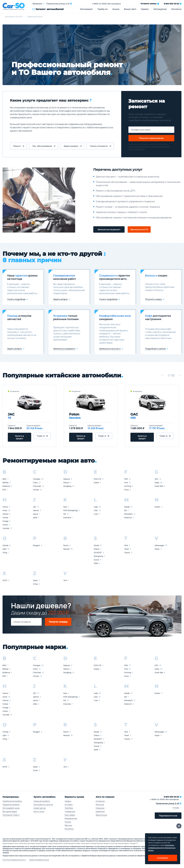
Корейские (100, 811)
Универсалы (70, 811)
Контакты (176, 9)
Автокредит (86, 9)
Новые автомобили (42, 801)
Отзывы (176, 808)
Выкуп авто (130, 9)
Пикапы (68, 822)
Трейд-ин (103, 9)
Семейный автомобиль (12, 801)
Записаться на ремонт (109, 229)
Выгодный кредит (10, 811)
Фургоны (68, 825)
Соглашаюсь (163, 858)
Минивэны (69, 829)
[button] (163, 375)
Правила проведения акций (39, 860)
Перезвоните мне (168, 816)
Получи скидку (58, 622)
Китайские (100, 801)
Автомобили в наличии (43, 805)
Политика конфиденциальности (14, 860)
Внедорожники (71, 818)
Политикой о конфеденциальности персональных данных (162, 848)
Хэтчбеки (69, 805)
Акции (116, 9)
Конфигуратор (40, 808)
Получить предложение (151, 138)
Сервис (145, 9)
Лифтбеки (69, 808)
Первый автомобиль (11, 805)
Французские (101, 815)
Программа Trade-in (11, 815)
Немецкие (100, 808)
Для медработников (11, 808)
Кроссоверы (70, 815)
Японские (100, 805)
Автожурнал (160, 9)
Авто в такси (39, 811)
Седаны (68, 801)
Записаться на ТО (139, 229)
